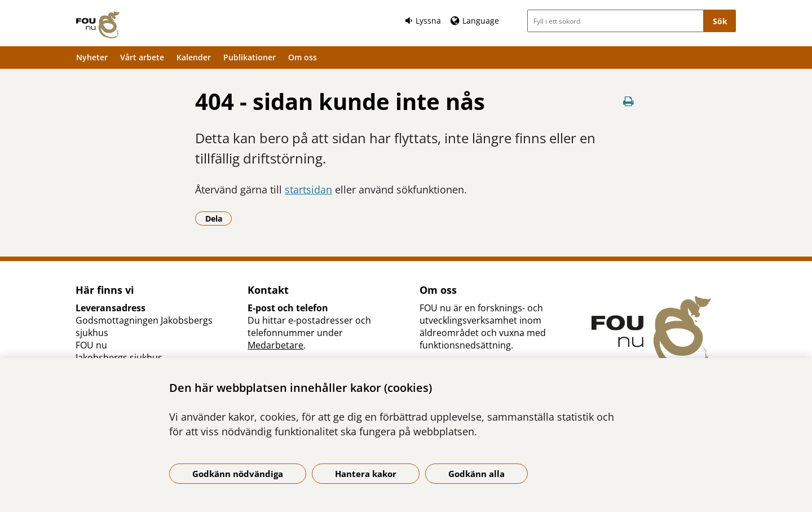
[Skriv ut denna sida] (629, 101)
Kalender (194, 57)
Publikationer (250, 57)
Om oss (303, 57)
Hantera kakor (366, 474)
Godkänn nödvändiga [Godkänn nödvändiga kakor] (238, 474)
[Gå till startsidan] (98, 25)
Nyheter (92, 57)
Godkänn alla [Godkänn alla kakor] (476, 474)
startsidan (308, 189)
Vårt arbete (142, 57)
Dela (219, 218)
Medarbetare (275, 345)
